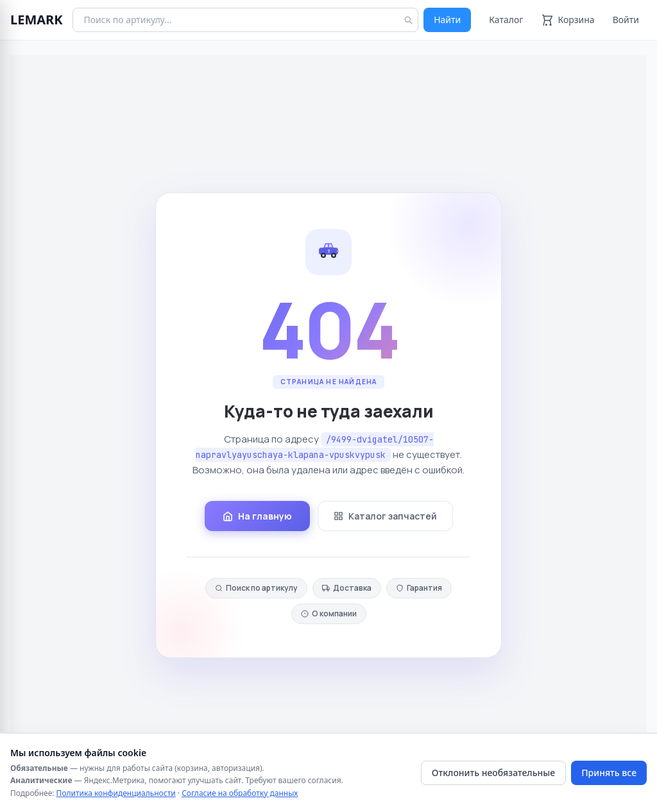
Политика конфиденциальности (116, 793)
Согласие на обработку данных (240, 793)
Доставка (347, 588)
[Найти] (408, 20)
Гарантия (419, 588)
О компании (329, 613)
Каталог (506, 20)
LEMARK (36, 20)
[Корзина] (567, 20)
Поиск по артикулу (256, 588)
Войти (626, 20)
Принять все (609, 773)
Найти (447, 20)
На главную (257, 516)
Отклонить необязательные (493, 773)
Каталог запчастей (385, 516)
